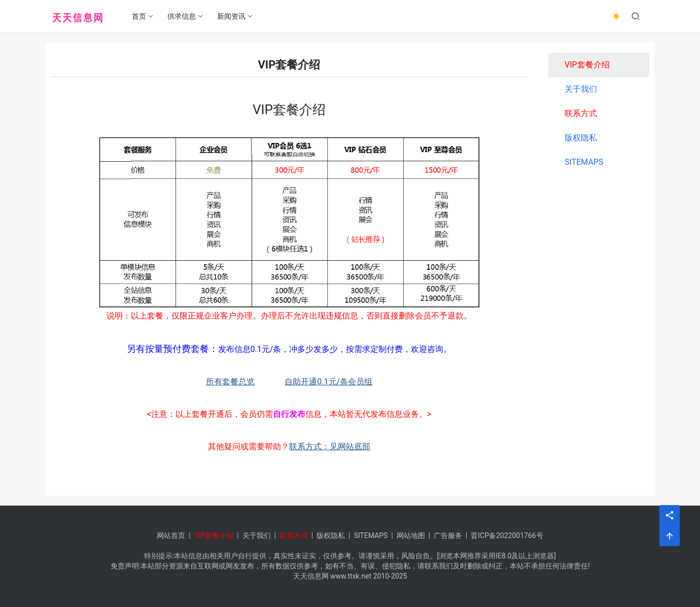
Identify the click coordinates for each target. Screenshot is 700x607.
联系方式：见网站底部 (330, 447)
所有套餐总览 (230, 382)
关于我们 (581, 89)
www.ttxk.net (351, 576)
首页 (140, 16)
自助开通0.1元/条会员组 (328, 382)
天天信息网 (311, 576)
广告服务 (448, 535)
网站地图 (411, 535)
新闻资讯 (232, 16)
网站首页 (171, 535)
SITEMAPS (584, 162)
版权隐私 (581, 138)
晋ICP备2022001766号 (507, 535)
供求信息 (183, 16)
